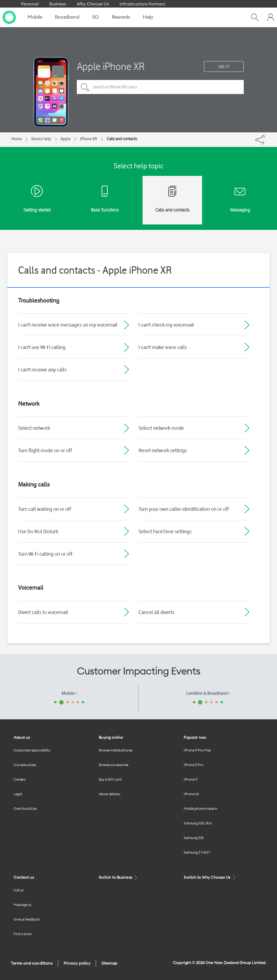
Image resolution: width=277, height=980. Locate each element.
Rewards (121, 17)
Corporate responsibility (32, 750)
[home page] (9, 17)
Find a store (22, 934)
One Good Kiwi (25, 808)
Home (17, 139)
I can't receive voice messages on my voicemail (68, 325)
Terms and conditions (32, 963)
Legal (18, 794)
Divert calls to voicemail (43, 612)
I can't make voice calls (163, 347)
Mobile (35, 17)
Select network (34, 428)
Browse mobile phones (116, 750)
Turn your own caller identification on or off (184, 509)
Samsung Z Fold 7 (197, 852)
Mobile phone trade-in (201, 808)
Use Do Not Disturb (38, 531)
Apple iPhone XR (111, 66)
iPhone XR (89, 139)
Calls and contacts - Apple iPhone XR (95, 270)
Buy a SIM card (110, 779)
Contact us (24, 877)
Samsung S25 (194, 838)
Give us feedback (27, 919)
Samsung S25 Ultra (198, 823)
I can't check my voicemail (166, 325)
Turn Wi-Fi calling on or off (45, 554)
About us (22, 737)
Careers (20, 779)
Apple (66, 139)
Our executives (25, 765)
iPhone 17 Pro (194, 765)
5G (95, 17)
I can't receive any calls (42, 370)
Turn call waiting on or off (45, 509)
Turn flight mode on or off (45, 450)
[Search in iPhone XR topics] (160, 87)
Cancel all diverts (156, 612)
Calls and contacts (122, 139)
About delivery (110, 794)
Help (148, 17)
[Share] (265, 138)
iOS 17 (224, 67)
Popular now (195, 737)
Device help (41, 139)
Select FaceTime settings (165, 531)
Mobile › (69, 693)
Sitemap (109, 963)
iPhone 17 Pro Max (197, 750)
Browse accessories (114, 765)
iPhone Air (191, 794)
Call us (19, 890)
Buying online (111, 737)
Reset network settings (163, 450)
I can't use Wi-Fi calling (42, 347)
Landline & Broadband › (208, 693)
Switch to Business (119, 877)
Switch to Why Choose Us (210, 877)
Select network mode (161, 428)
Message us (22, 905)
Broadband (67, 17)
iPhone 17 (191, 779)
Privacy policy (77, 963)
